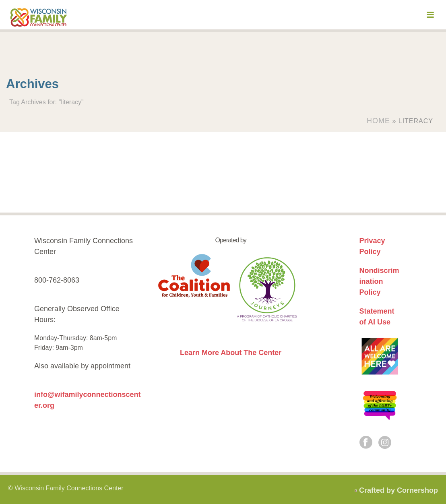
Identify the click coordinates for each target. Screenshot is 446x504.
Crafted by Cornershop (399, 490)
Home (378, 121)
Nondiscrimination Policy (379, 281)
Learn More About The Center (231, 353)
